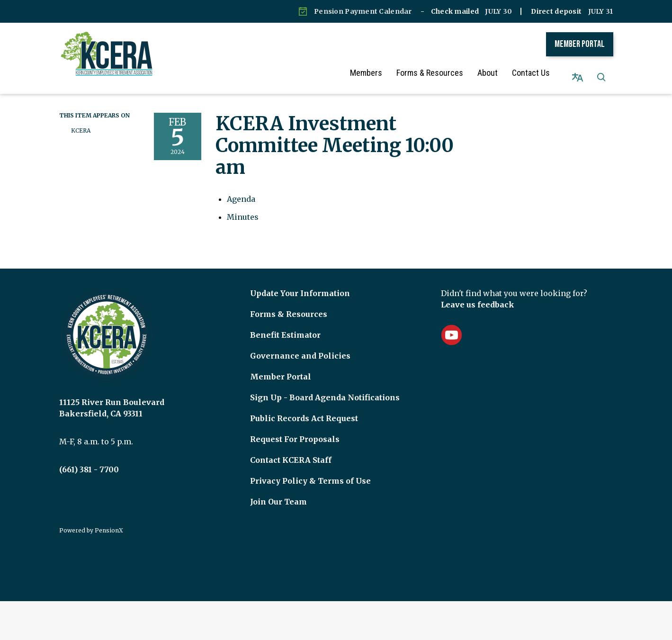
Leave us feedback (478, 296)
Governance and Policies (300, 347)
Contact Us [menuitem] (540, 73)
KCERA (81, 122)
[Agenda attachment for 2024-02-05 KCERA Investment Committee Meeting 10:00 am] (241, 190)
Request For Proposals (295, 430)
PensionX (109, 521)
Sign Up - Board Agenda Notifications (325, 388)
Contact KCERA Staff (291, 451)
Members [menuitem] (375, 73)
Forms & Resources (289, 305)
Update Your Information (300, 284)
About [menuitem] (497, 73)
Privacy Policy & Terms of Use (310, 472)
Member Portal (580, 44)
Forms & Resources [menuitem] (439, 73)
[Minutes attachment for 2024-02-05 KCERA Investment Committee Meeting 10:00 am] (243, 208)
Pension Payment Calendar (363, 11)
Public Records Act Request (304, 409)
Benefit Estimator (285, 326)
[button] (601, 73)
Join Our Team (278, 493)
